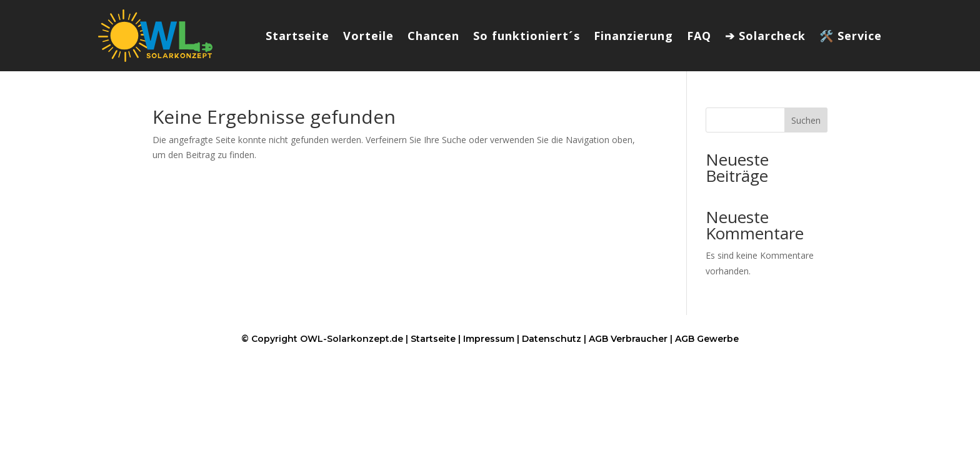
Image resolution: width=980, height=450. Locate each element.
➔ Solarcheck (765, 36)
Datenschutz (552, 339)
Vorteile (368, 36)
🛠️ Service (851, 36)
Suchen (806, 120)
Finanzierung (633, 36)
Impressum (489, 339)
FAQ (699, 36)
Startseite (297, 36)
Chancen (433, 36)
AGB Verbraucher (628, 339)
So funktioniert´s (527, 36)
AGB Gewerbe (707, 339)
